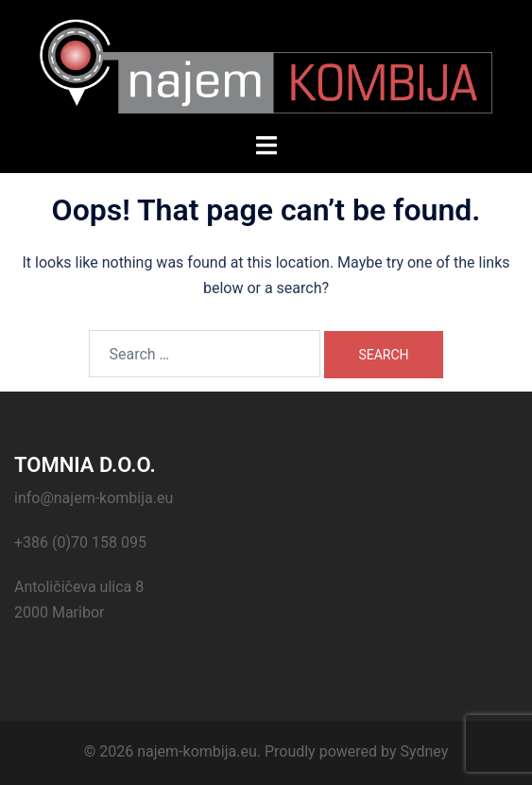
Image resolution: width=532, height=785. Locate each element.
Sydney (424, 751)
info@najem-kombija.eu (94, 498)
